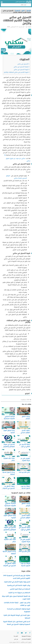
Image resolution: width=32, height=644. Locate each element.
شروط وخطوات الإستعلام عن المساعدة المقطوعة (19, 610)
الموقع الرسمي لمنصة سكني (17, 177)
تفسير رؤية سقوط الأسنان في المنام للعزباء (17, 582)
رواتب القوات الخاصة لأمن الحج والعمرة (19, 585)
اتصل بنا (16, 636)
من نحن (16, 639)
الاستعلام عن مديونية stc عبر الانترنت (19, 593)
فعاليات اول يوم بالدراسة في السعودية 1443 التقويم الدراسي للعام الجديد (17, 577)
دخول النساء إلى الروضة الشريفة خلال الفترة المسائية (17, 617)
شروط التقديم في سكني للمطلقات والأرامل (17, 72)
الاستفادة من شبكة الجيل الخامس (20, 589)
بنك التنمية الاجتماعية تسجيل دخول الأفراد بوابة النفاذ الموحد (16, 598)
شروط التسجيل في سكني (22, 69)
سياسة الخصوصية (26, 636)
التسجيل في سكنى (23, 64)
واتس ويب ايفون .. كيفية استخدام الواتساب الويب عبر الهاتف (17, 604)
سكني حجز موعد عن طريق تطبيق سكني (18, 160)
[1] (5, 155)
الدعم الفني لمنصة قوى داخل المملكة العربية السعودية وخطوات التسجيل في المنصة (17, 623)
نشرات (28, 2)
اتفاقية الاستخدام (26, 639)
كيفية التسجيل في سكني (22, 67)
